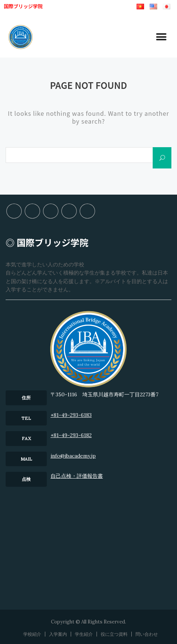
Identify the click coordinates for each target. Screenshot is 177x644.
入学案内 (32, 211)
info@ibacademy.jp (73, 456)
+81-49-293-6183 (71, 415)
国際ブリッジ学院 (23, 6)
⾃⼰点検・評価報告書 (77, 476)
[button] (161, 37)
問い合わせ (87, 211)
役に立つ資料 (69, 211)
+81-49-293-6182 (71, 435)
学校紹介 (14, 211)
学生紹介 (51, 211)
